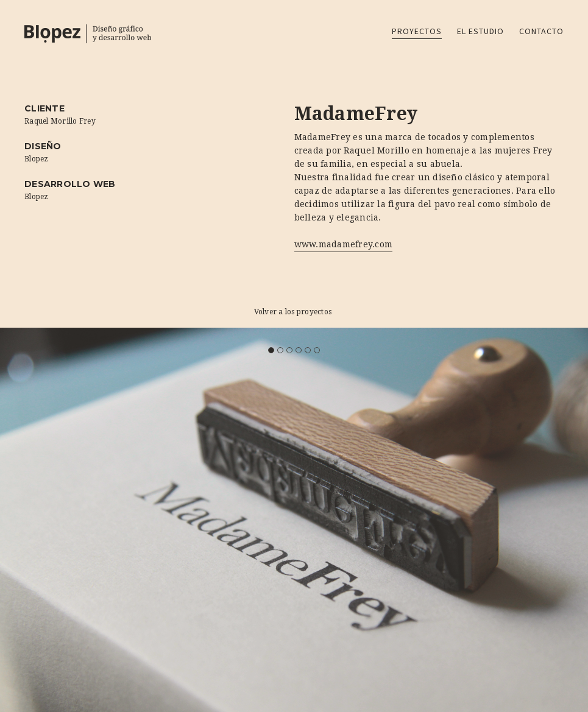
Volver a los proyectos (293, 312)
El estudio (480, 31)
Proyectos (417, 31)
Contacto (541, 31)
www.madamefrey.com (344, 244)
